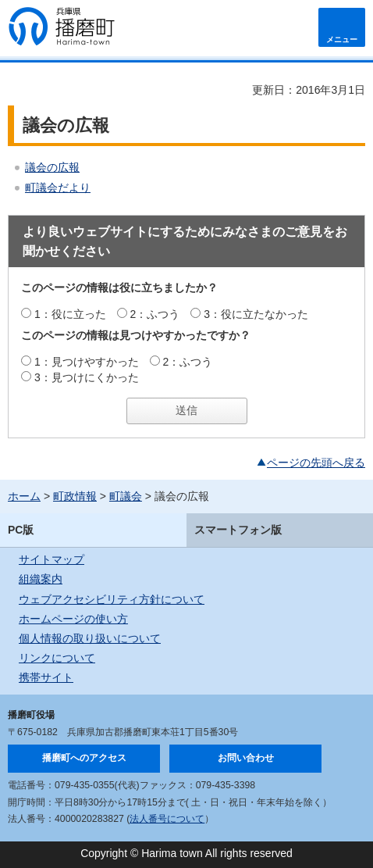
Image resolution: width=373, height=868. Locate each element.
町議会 (126, 496)
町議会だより (58, 188)
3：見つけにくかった (87, 377)
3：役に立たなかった (256, 314)
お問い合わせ (246, 758)
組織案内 (41, 579)
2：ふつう (155, 314)
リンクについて (57, 658)
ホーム (24, 496)
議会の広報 (52, 167)
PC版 (21, 530)
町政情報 (75, 496)
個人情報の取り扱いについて (90, 638)
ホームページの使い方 (73, 619)
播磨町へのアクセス (84, 758)
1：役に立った (70, 314)
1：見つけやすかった (87, 362)
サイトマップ (52, 559)
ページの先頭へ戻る (316, 463)
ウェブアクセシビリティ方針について (112, 599)
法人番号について (167, 819)
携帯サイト (46, 677)
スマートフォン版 (238, 530)
